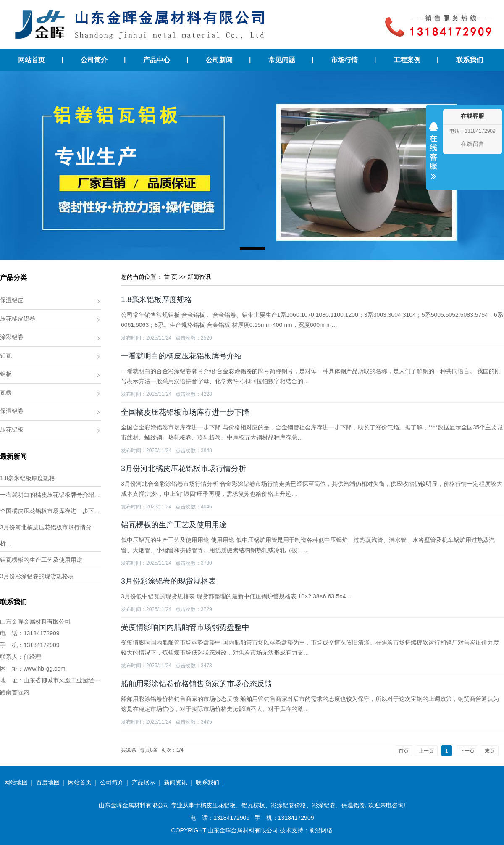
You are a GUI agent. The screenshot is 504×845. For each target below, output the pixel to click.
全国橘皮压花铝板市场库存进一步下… (50, 511)
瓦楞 (6, 392)
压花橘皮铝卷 (18, 319)
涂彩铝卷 (12, 337)
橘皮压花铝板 (218, 805)
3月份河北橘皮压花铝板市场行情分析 (184, 469)
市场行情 (344, 60)
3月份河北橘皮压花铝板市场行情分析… (46, 535)
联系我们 (470, 60)
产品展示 (144, 782)
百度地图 (48, 782)
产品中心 (157, 60)
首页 (404, 751)
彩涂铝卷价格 (289, 805)
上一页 (426, 751)
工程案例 (407, 60)
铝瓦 (6, 355)
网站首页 (31, 60)
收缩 (433, 156)
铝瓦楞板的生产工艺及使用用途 (41, 560)
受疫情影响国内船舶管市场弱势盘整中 (185, 627)
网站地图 (16, 782)
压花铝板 (12, 429)
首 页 (171, 277)
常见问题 (282, 60)
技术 (286, 830)
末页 (490, 751)
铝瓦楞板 (253, 805)
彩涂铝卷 (324, 805)
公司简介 (94, 60)
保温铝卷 (12, 411)
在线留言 (472, 144)
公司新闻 (219, 60)
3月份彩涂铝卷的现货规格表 (37, 576)
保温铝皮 (12, 300)
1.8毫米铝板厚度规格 (28, 478)
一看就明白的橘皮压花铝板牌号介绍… (50, 495)
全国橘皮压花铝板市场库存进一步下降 (185, 412)
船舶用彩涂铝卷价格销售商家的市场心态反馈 (197, 684)
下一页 (467, 751)
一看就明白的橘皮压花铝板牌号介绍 (181, 356)
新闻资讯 (199, 277)
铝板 (6, 374)
